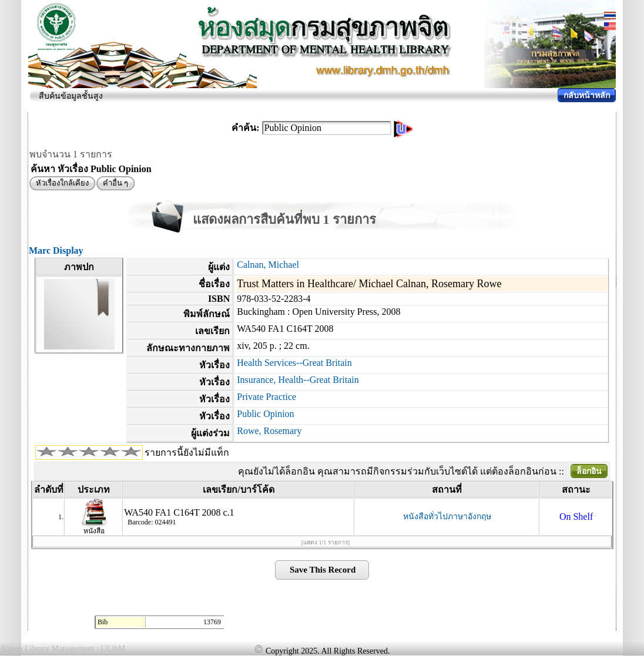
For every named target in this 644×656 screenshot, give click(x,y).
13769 (212, 622)
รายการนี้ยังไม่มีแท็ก (187, 453)
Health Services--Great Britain (294, 363)
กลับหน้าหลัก (587, 95)
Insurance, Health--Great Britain (298, 380)
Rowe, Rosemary (269, 431)
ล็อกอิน (589, 471)
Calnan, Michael (268, 265)
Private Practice (266, 397)
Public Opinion (265, 414)
